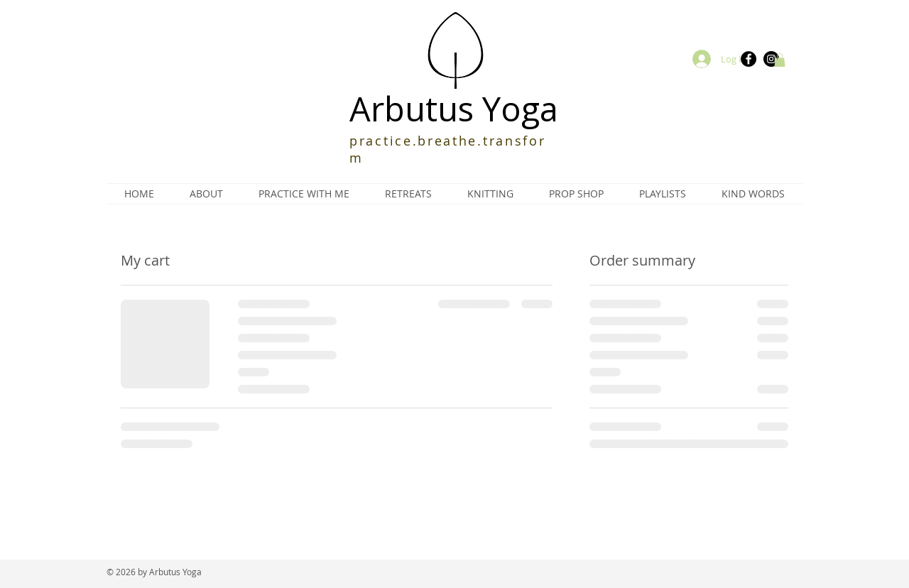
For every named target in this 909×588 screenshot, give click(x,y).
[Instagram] (771, 59)
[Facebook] (749, 59)
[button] (780, 60)
